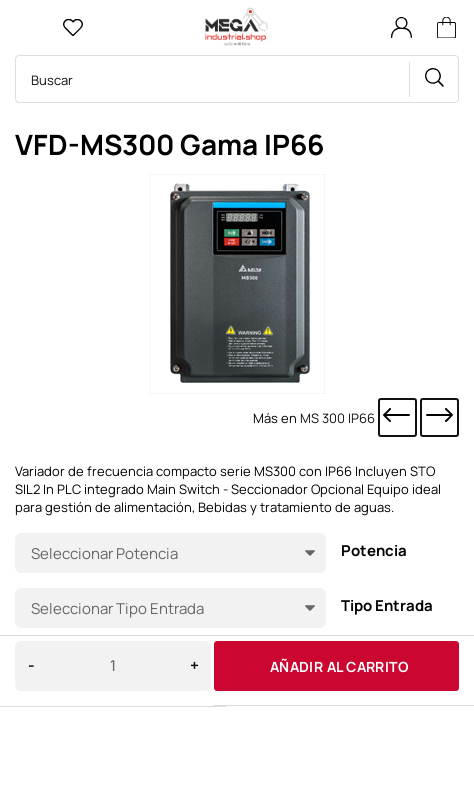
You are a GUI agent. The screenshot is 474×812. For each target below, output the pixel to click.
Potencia (374, 551)
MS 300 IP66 (337, 418)
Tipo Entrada (387, 606)
